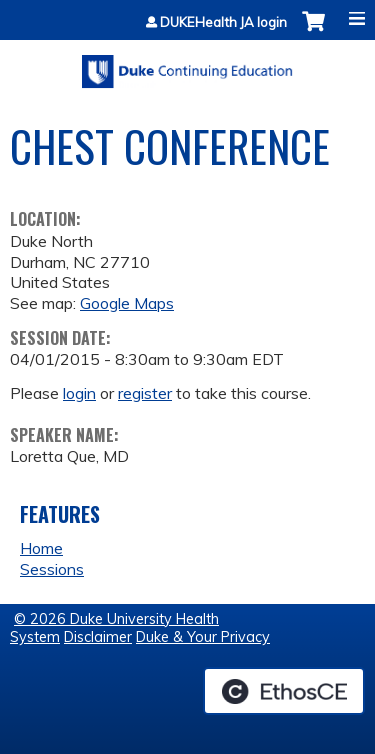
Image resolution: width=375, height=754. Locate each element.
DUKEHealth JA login (223, 22)
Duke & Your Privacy (203, 637)
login (79, 393)
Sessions (52, 569)
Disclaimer (98, 637)
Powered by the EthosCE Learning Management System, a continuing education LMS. (284, 691)
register (145, 393)
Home (41, 548)
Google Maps (127, 303)
